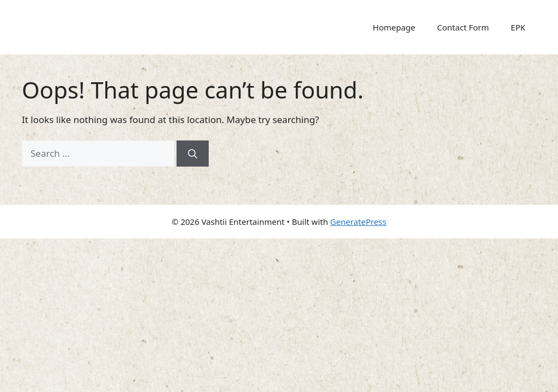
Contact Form (463, 27)
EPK (518, 27)
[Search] (193, 154)
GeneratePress (358, 222)
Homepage (394, 27)
